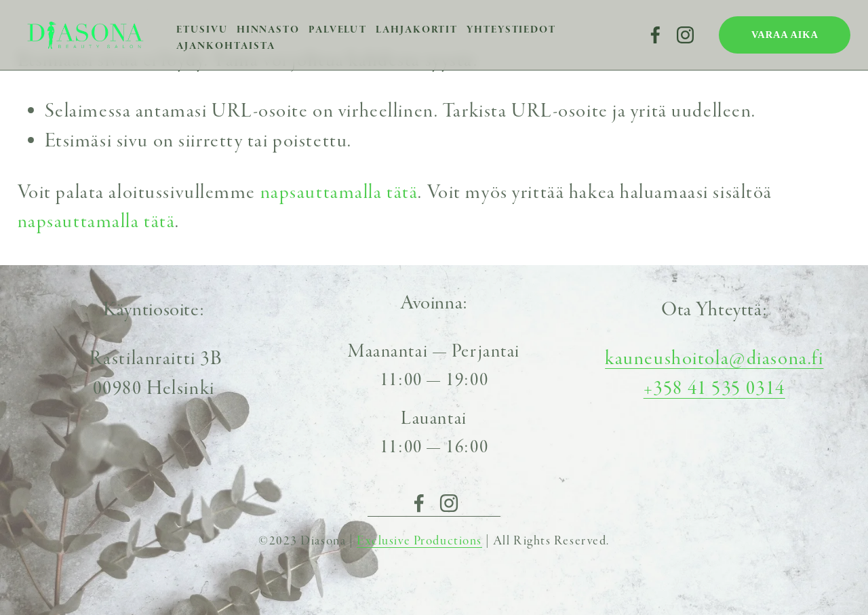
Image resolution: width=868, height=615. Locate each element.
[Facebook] (655, 35)
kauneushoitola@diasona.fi (714, 358)
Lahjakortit (417, 29)
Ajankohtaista (225, 46)
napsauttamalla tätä (339, 192)
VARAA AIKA (785, 35)
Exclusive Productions (419, 541)
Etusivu (202, 29)
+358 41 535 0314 (714, 388)
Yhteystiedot (511, 29)
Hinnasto (268, 29)
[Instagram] (685, 35)
